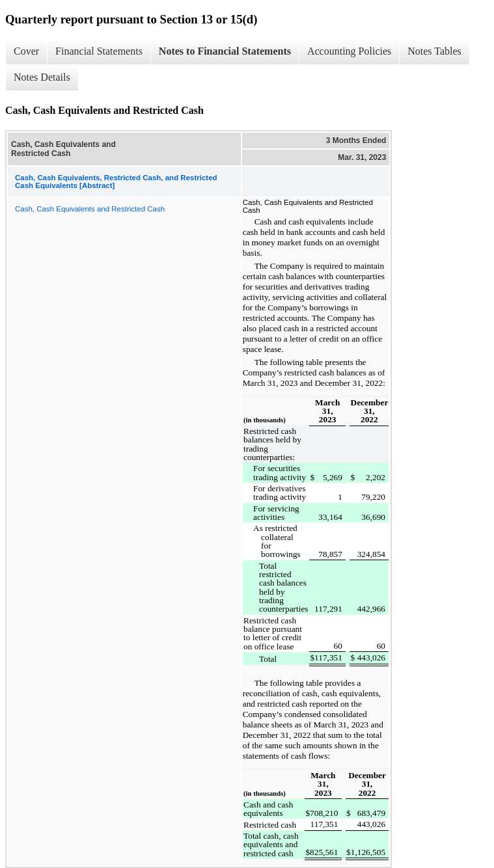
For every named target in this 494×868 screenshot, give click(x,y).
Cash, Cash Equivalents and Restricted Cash (90, 209)
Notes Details (42, 77)
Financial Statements (99, 51)
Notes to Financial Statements (225, 51)
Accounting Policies (349, 51)
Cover (26, 51)
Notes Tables (434, 51)
